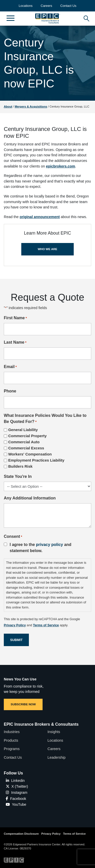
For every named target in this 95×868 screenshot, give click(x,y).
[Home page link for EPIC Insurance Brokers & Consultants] (48, 18)
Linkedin (15, 781)
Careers (46, 6)
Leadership (57, 757)
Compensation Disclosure (21, 834)
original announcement (40, 217)
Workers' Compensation (30, 454)
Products (11, 740)
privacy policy (50, 545)
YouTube (16, 804)
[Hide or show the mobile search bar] (86, 17)
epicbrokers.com (60, 166)
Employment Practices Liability (36, 460)
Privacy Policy (51, 834)
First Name (15, 318)
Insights (54, 732)
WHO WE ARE (48, 249)
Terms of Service (74, 834)
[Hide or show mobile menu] (10, 18)
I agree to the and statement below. (41, 548)
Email (10, 367)
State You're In (18, 476)
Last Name (15, 343)
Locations (26, 6)
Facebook (16, 799)
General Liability (23, 430)
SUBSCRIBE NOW (23, 704)
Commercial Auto (24, 442)
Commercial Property (27, 436)
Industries (12, 732)
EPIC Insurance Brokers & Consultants (41, 724)
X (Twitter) (17, 786)
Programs (12, 749)
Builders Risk (20, 466)
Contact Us (68, 6)
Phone (10, 391)
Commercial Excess (26, 448)
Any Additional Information (30, 498)
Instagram (17, 793)
